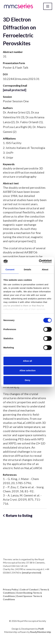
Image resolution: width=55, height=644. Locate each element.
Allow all (27, 361)
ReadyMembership (41, 632)
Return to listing (19, 515)
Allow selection (27, 370)
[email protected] (15, 90)
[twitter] (28, 607)
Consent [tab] (10, 269)
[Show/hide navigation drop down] (48, 6)
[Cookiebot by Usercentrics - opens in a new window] (39, 261)
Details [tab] (28, 269)
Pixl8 (41, 629)
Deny (27, 380)
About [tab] (45, 269)
